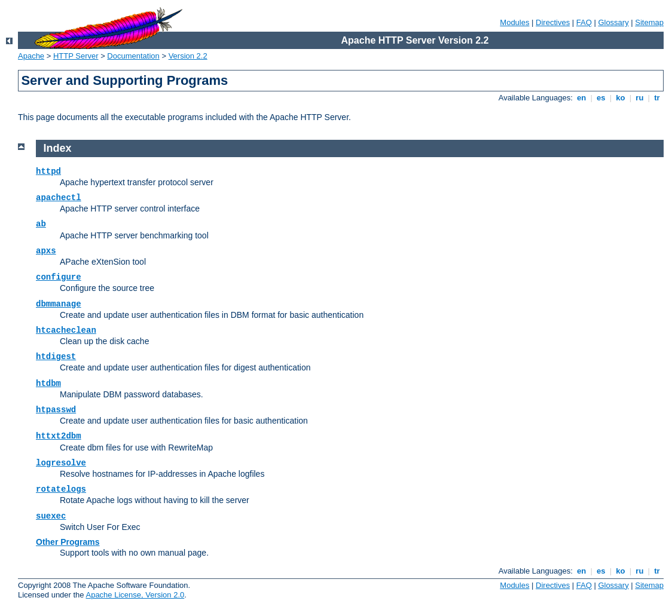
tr (657, 98)
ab (41, 224)
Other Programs (68, 542)
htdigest (56, 357)
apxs (46, 251)
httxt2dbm (59, 436)
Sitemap (649, 22)
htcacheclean (66, 330)
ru (640, 98)
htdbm (48, 384)
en (581, 98)
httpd (48, 171)
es (601, 98)
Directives (553, 22)
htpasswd (56, 410)
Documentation (133, 56)
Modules (514, 22)
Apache (31, 56)
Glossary (613, 22)
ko (621, 98)
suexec (51, 516)
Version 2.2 (188, 56)
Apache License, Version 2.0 (135, 595)
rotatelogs (61, 489)
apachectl (59, 198)
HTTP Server (76, 56)
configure (59, 277)
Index (58, 148)
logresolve (61, 463)
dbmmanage (59, 304)
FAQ (584, 22)
